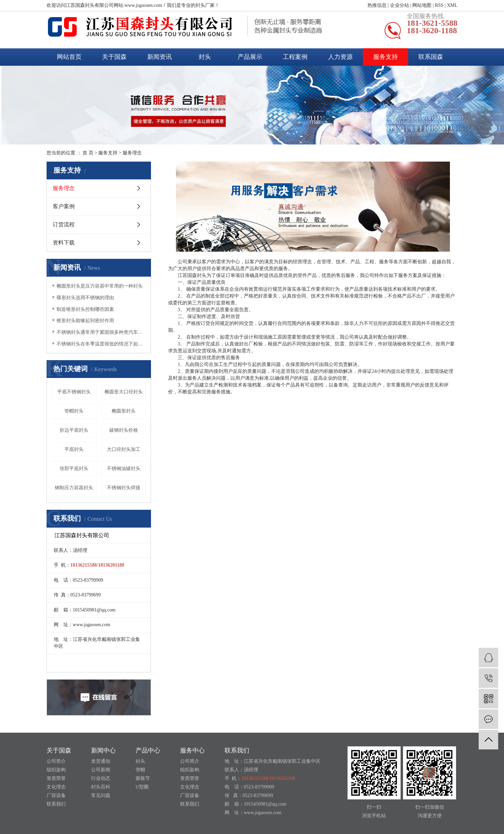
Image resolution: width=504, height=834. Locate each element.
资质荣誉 (56, 778)
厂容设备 (56, 795)
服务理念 (64, 188)
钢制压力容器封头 (74, 488)
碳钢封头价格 (124, 430)
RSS (439, 5)
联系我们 (56, 804)
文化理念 (56, 787)
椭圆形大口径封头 (124, 392)
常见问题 (101, 795)
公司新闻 (101, 770)
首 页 (88, 153)
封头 (205, 57)
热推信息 (377, 5)
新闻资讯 (160, 57)
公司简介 (56, 761)
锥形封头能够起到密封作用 (85, 321)
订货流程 (64, 224)
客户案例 (64, 206)
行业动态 (101, 778)
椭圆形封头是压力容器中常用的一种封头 (100, 286)
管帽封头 (74, 411)
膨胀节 (143, 778)
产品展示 (250, 57)
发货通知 (101, 761)
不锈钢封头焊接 (124, 488)
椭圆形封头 (124, 411)
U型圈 (142, 787)
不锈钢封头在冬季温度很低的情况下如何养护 (101, 344)
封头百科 (101, 787)
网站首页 (69, 57)
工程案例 (295, 57)
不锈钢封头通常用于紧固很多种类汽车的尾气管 (101, 332)
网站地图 (422, 5)
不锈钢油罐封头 (124, 469)
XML (452, 5)
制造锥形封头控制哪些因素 (85, 309)
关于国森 (114, 57)
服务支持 (386, 57)
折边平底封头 (74, 430)
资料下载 (64, 243)
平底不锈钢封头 (74, 392)
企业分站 (400, 5)
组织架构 (56, 770)
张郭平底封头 (74, 469)
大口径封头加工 (124, 449)
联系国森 (431, 57)
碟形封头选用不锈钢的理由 (85, 298)
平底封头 (74, 449)
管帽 (140, 770)
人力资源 (340, 57)
